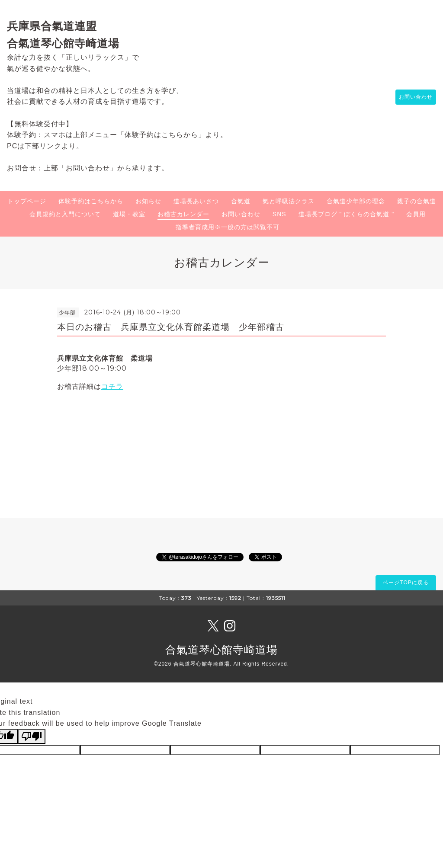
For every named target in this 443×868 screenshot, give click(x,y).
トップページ (27, 201)
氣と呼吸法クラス (289, 201)
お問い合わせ (411, 97)
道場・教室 (129, 214)
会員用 (416, 214)
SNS (279, 214)
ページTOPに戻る (406, 583)
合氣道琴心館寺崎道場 (221, 650)
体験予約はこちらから (91, 201)
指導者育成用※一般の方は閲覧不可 (228, 227)
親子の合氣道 (417, 201)
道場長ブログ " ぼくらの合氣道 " (347, 214)
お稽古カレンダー (183, 214)
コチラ (112, 386)
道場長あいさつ (196, 201)
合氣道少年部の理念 (356, 201)
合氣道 (241, 201)
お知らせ (148, 201)
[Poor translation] (32, 737)
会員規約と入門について (65, 214)
